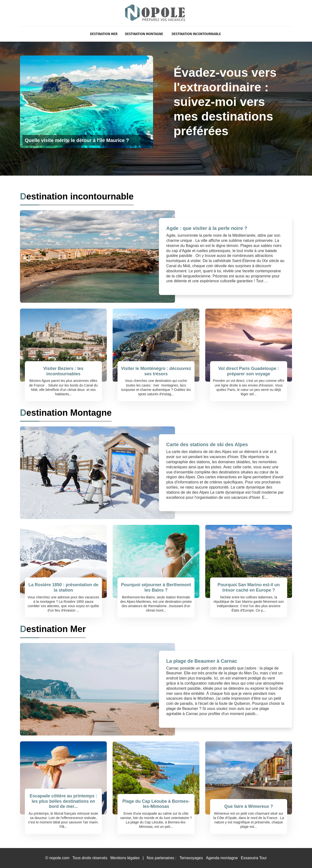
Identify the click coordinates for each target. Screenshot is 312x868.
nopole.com (59, 858)
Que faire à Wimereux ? (249, 806)
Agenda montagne (222, 858)
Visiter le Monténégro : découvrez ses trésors (156, 371)
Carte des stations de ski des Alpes (207, 444)
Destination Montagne (144, 34)
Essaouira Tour (254, 858)
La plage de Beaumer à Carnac (202, 661)
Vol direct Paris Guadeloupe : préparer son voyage (249, 371)
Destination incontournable (196, 34)
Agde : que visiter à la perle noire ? (207, 228)
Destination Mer (104, 34)
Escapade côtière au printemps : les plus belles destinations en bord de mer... (63, 801)
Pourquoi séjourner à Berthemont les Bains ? (156, 587)
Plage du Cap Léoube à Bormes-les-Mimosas (156, 804)
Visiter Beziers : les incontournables (63, 371)
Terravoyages (191, 858)
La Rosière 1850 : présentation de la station (63, 587)
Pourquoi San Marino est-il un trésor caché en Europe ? (249, 587)
